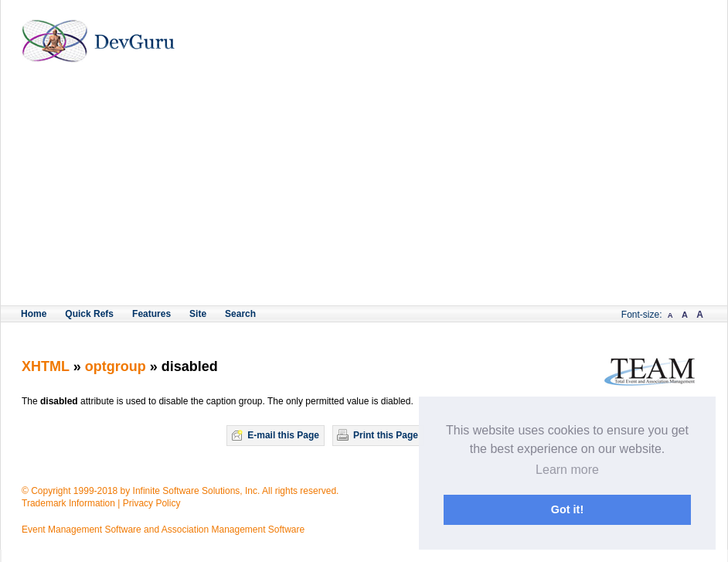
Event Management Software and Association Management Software (163, 530)
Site (198, 314)
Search (240, 314)
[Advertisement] (364, 189)
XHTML (46, 366)
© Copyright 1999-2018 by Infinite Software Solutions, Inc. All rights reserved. (180, 491)
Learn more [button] (567, 470)
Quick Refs (89, 314)
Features (151, 314)
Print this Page (386, 435)
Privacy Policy (152, 503)
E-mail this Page (283, 435)
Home (34, 314)
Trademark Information (68, 503)
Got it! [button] (567, 509)
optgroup (117, 366)
